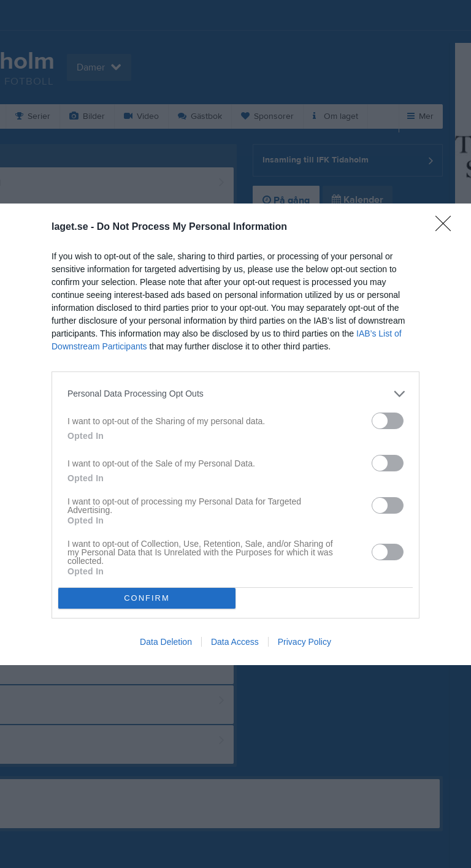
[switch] (388, 421)
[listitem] (235, 394)
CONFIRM (147, 598)
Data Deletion (166, 642)
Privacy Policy (304, 642)
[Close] (447, 227)
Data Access (235, 642)
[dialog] (235, 434)
